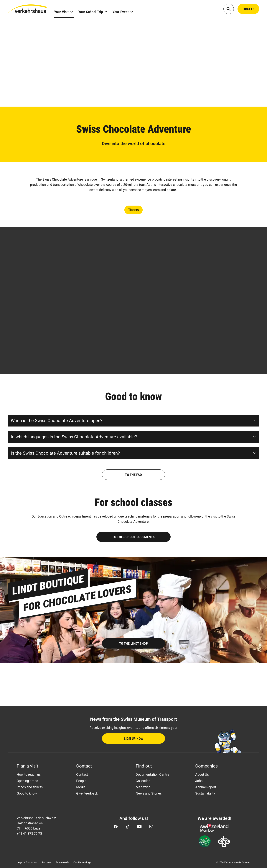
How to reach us (29, 774)
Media (81, 787)
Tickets (133, 210)
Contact (82, 774)
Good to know (27, 793)
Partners (47, 862)
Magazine (143, 787)
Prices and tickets (30, 787)
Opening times (27, 781)
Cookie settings (82, 862)
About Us (202, 774)
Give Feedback (87, 793)
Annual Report (206, 787)
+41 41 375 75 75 (29, 833)
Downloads (62, 862)
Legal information (27, 862)
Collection (143, 781)
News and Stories (149, 793)
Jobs (199, 781)
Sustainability (205, 793)
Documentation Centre (153, 774)
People (81, 781)
